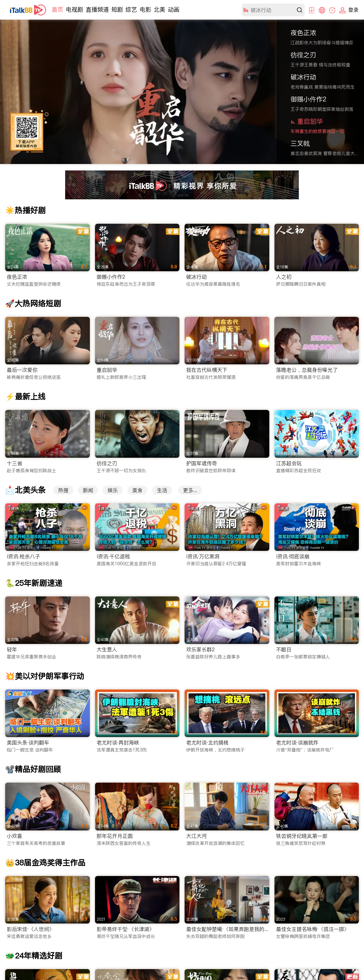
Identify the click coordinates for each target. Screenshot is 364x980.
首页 (57, 9)
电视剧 (74, 9)
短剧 (117, 9)
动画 (174, 9)
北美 (160, 9)
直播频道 (97, 9)
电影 (145, 9)
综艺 (131, 9)
